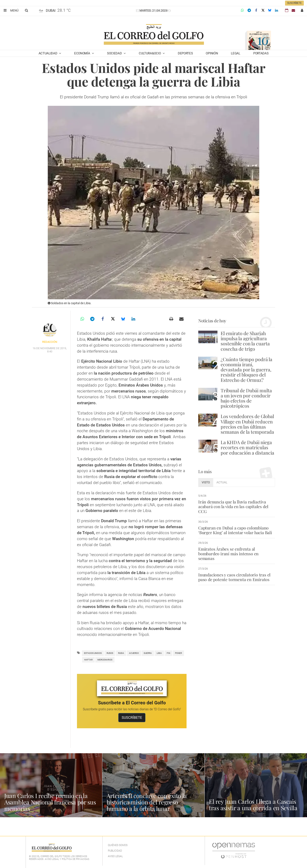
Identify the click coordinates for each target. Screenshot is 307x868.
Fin (168, 653)
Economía (83, 53)
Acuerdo (134, 653)
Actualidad (48, 53)
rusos (110, 653)
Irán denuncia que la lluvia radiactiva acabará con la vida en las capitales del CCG (233, 506)
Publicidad (115, 851)
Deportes (185, 53)
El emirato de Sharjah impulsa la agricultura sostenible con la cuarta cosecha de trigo (245, 341)
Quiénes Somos (118, 845)
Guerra (148, 653)
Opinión (212, 53)
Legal (236, 53)
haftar (88, 660)
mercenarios (105, 660)
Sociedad (115, 53)
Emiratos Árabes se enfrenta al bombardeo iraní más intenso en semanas (237, 551)
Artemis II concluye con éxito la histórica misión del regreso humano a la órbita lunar (148, 802)
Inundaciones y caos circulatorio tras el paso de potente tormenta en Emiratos (234, 572)
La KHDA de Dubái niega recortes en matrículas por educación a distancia (247, 447)
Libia (159, 653)
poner (178, 653)
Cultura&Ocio (150, 53)
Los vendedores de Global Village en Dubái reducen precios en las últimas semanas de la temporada (247, 424)
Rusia (121, 653)
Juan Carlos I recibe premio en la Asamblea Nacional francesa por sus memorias (46, 802)
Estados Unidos (93, 653)
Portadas (261, 53)
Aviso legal (115, 856)
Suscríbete (294, 3)
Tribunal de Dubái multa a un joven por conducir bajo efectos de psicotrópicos (246, 398)
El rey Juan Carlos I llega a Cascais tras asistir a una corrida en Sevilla (254, 805)
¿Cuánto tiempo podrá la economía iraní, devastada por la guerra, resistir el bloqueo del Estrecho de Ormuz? (246, 370)
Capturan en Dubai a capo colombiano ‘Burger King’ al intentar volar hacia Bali (235, 530)
